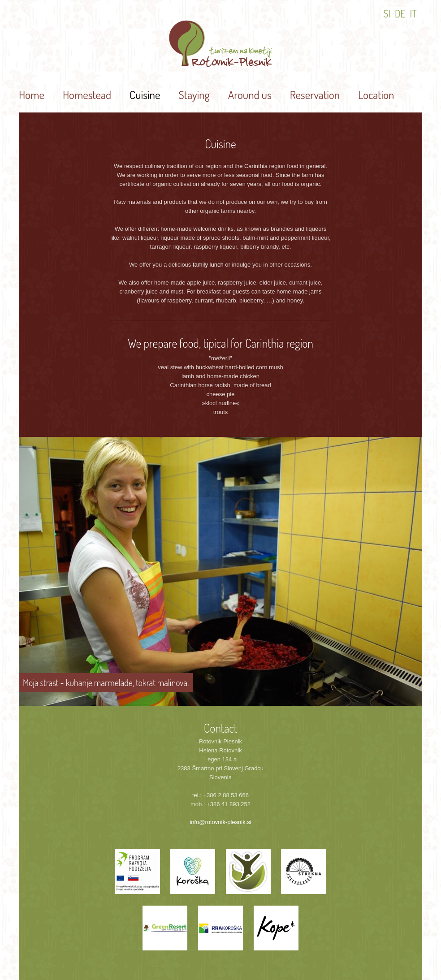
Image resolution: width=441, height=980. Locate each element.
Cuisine (145, 95)
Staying (194, 95)
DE (400, 13)
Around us (250, 95)
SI (387, 13)
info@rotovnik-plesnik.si (220, 822)
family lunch (208, 265)
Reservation (315, 95)
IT (413, 13)
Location (376, 95)
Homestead (87, 95)
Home (32, 95)
